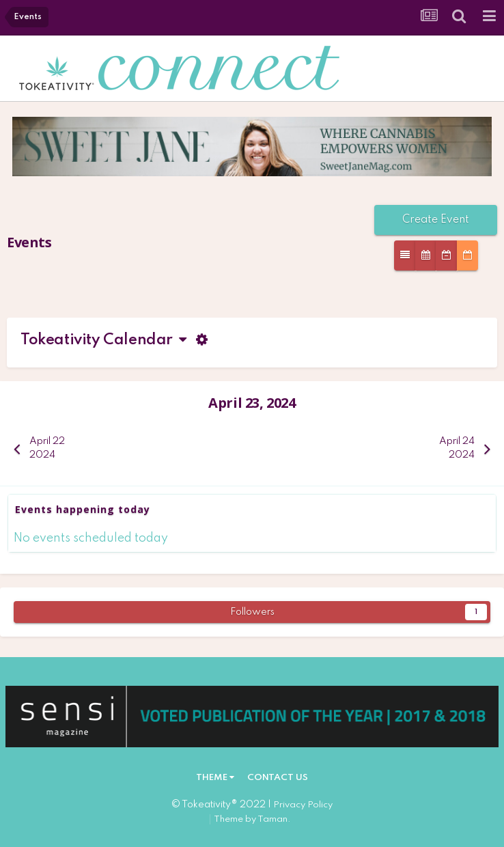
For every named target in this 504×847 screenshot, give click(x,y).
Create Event (436, 220)
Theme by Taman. (252, 819)
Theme (215, 778)
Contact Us (278, 778)
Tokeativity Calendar (103, 340)
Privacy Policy (303, 805)
